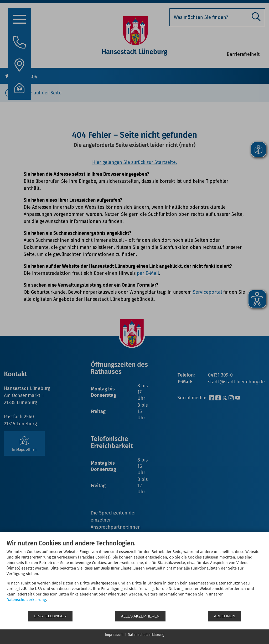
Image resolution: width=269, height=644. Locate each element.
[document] (134, 575)
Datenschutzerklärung (26, 600)
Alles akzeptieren (141, 616)
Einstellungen (50, 616)
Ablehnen (225, 616)
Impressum (114, 635)
